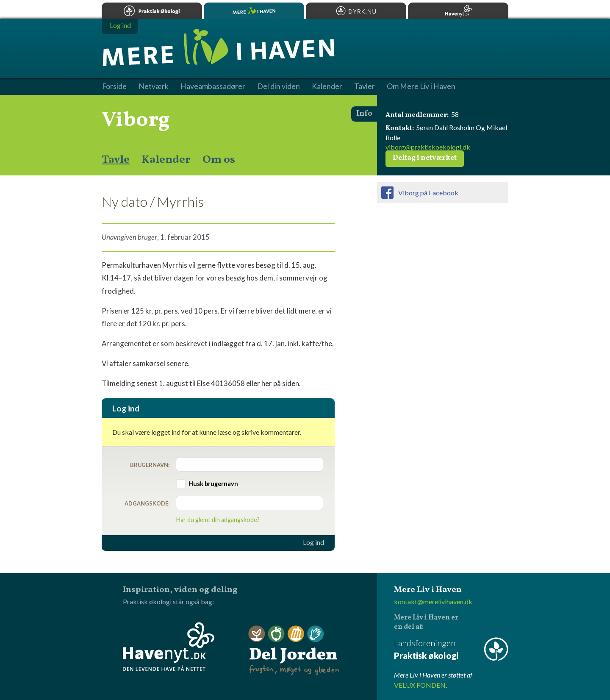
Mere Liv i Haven (254, 11)
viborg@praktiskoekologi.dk (428, 147)
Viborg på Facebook (428, 193)
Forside (114, 86)
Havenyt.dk (458, 11)
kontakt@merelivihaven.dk (433, 601)
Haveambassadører (213, 86)
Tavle (116, 160)
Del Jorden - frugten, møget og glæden (294, 651)
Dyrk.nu (356, 11)
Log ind (313, 542)
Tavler (365, 86)
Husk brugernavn (213, 484)
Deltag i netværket (425, 158)
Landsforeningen (451, 650)
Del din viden (279, 86)
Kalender (166, 160)
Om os (219, 160)
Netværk (154, 86)
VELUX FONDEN (420, 685)
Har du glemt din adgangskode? (218, 520)
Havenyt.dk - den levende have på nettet (169, 647)
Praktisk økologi (152, 11)
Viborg (136, 120)
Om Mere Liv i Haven (421, 86)
